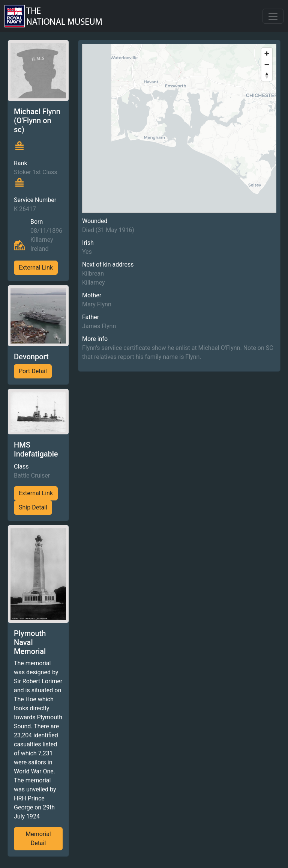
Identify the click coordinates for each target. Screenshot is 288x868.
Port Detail (33, 371)
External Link (36, 267)
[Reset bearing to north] (267, 75)
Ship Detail (33, 507)
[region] (179, 128)
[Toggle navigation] (273, 16)
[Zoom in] (267, 53)
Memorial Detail (38, 839)
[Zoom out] (267, 64)
